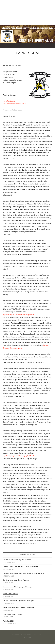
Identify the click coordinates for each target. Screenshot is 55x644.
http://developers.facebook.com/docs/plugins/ (18, 315)
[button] (28, 46)
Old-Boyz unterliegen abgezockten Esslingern (18, 601)
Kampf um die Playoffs (10, 594)
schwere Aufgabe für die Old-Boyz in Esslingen (19, 607)
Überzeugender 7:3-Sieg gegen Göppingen (18, 587)
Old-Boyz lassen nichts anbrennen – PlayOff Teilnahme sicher (24, 573)
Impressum (28, 638)
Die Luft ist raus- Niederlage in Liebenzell (17, 560)
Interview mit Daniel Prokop (12, 614)
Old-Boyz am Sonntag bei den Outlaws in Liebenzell (21, 566)
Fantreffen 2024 (8, 621)
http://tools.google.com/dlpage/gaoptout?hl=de (19, 456)
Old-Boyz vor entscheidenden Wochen (16, 580)
